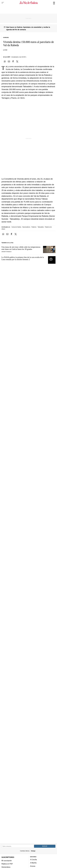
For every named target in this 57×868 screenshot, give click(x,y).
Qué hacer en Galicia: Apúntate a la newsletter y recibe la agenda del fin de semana (28, 28)
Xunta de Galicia (16, 227)
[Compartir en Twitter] (17, 62)
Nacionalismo (26, 227)
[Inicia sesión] (54, 3)
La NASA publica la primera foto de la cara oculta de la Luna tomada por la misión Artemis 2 (23, 258)
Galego (33, 851)
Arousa (33, 866)
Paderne (34, 227)
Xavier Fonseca (6, 252)
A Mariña (33, 863)
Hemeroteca (6, 867)
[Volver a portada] (29, 3)
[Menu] (3, 3)
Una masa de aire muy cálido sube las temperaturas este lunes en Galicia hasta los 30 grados (21, 248)
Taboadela (41, 227)
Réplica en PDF (7, 864)
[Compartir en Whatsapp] (5, 62)
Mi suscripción (7, 860)
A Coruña (33, 860)
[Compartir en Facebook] (13, 62)
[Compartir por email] (9, 62)
